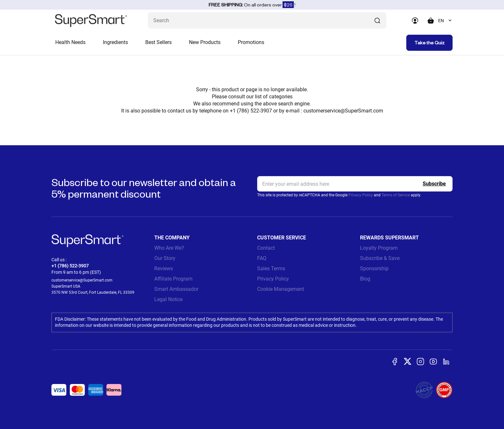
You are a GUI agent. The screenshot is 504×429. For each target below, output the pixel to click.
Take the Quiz (429, 43)
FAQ (262, 258)
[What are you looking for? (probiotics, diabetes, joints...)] (267, 20)
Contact (266, 248)
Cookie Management (281, 289)
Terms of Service (396, 195)
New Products (205, 42)
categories (281, 97)
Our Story (165, 258)
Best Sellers (158, 42)
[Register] (434, 184)
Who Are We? (169, 248)
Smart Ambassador (176, 289)
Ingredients (115, 42)
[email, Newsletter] (355, 184)
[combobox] (445, 21)
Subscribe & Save (380, 258)
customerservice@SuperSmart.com (343, 111)
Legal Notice (168, 299)
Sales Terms (271, 268)
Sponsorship (374, 268)
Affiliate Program (173, 279)
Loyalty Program (379, 248)
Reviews (164, 268)
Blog (365, 279)
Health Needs (70, 42)
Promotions (251, 42)
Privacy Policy (361, 195)
